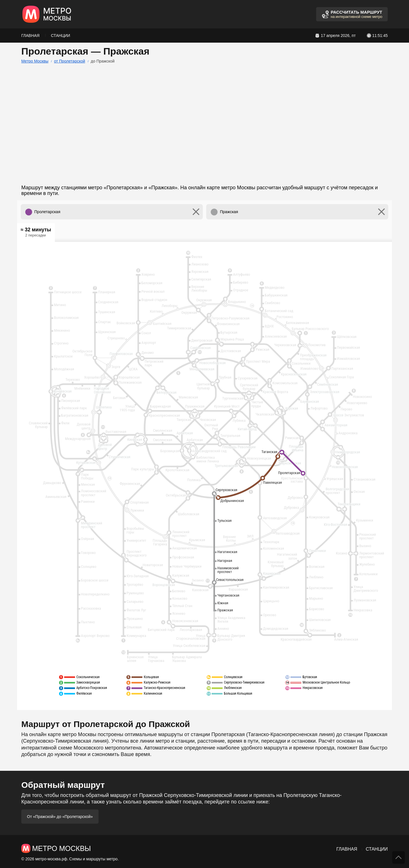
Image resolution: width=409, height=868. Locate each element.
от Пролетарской (69, 61)
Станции (60, 36)
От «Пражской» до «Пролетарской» (60, 817)
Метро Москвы (35, 61)
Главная (30, 36)
